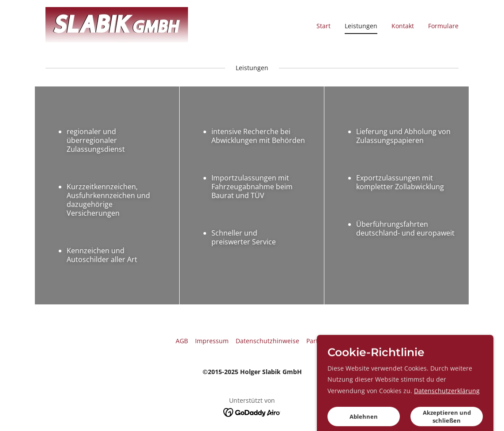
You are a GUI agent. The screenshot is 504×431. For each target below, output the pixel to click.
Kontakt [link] (403, 26)
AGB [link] (182, 341)
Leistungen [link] (361, 26)
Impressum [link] (212, 341)
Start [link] (323, 26)
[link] (117, 24)
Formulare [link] (443, 26)
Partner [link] (317, 341)
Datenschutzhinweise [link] (267, 341)
